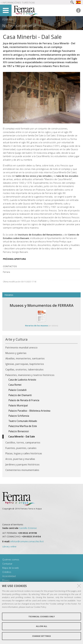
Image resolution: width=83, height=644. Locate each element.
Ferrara (8, 20)
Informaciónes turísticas (19, 2)
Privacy (6, 580)
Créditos (7, 572)
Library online (9, 546)
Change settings (41, 636)
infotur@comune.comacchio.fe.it (27, 541)
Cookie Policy (40, 607)
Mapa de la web (11, 568)
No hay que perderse (19, 26)
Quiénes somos (11, 559)
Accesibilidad (9, 576)
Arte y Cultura (16, 339)
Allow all (42, 626)
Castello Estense (28, 528)
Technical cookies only (42, 616)
